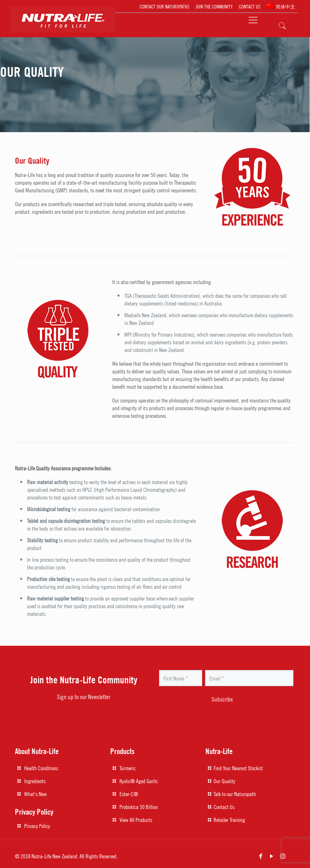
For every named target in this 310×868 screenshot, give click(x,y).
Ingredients (35, 781)
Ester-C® (129, 794)
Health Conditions (41, 768)
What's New (36, 794)
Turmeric (128, 768)
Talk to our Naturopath (235, 794)
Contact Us (224, 807)
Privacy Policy (37, 826)
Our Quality (224, 781)
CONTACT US (250, 6)
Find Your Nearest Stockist (238, 768)
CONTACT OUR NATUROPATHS (164, 6)
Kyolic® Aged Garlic (139, 781)
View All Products (136, 820)
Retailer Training (229, 820)
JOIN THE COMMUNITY (214, 6)
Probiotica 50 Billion (139, 807)
